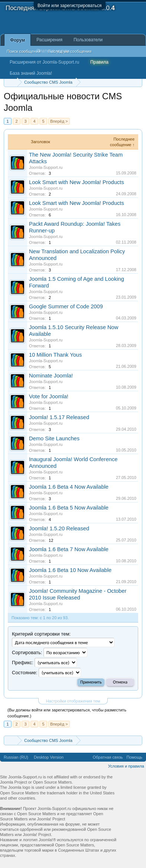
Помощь (135, 757)
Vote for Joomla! (49, 396)
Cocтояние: (25, 673)
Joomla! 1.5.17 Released (59, 417)
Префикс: (23, 663)
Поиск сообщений (24, 51)
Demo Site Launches (54, 438)
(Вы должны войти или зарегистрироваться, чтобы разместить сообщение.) (67, 713)
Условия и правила (126, 766)
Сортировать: (27, 652)
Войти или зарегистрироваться (69, 6)
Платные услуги (53, 51)
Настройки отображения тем (73, 701)
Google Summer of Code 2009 (66, 306)
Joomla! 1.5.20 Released (59, 528)
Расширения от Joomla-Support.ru (44, 62)
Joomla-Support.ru (46, 167)
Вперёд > (59, 121)
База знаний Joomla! (31, 73)
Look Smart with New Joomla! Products (77, 182)
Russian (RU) (16, 757)
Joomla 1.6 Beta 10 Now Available (70, 570)
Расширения (49, 40)
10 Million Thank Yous (55, 355)
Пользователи (88, 40)
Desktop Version (49, 757)
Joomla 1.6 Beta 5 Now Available (69, 508)
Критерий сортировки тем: (41, 634)
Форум (17, 40)
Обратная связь (108, 757)
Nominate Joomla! (51, 376)
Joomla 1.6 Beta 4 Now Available (69, 487)
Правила (99, 62)
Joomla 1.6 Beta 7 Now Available (69, 549)
